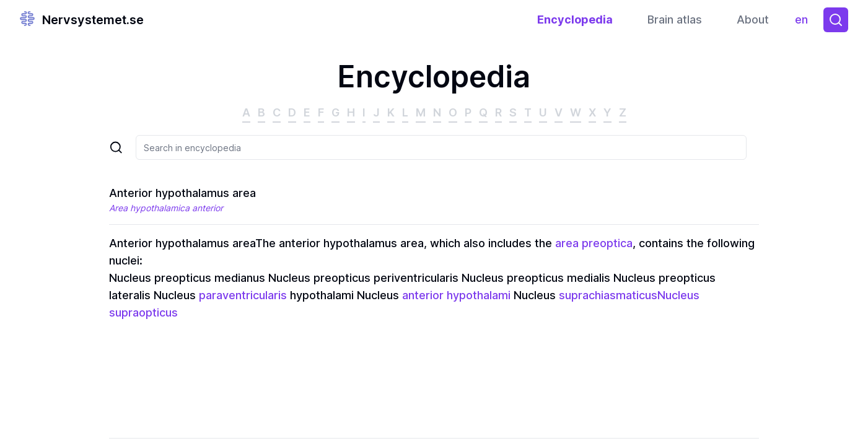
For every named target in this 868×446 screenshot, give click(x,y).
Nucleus (678, 295)
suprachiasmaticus (608, 295)
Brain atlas (675, 20)
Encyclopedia (575, 20)
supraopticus (143, 313)
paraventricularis (243, 295)
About (753, 20)
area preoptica (594, 243)
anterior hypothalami (456, 295)
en (804, 23)
